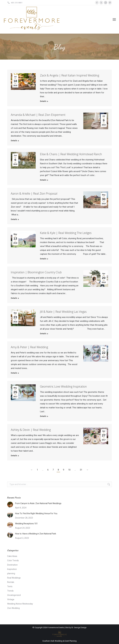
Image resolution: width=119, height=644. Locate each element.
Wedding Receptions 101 (26, 524)
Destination (12, 565)
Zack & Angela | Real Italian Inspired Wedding (70, 75)
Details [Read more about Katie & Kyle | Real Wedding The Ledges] (43, 259)
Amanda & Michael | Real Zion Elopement (38, 115)
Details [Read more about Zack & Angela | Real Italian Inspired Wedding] (43, 101)
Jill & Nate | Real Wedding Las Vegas (63, 312)
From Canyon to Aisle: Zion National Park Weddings (38, 503)
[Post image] (10, 505)
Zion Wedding (13, 608)
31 (81, 470)
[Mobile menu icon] (114, 19)
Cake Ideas (12, 556)
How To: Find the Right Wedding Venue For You (36, 513)
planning (11, 573)
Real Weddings (14, 578)
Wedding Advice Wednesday (20, 604)
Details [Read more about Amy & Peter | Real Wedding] (14, 373)
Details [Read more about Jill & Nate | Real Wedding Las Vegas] (43, 334)
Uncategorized (14, 595)
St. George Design (79, 627)
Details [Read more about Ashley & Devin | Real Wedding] (14, 456)
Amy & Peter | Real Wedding (29, 347)
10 (69, 470)
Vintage (11, 599)
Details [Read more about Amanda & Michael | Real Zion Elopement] (14, 141)
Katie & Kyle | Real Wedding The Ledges (66, 233)
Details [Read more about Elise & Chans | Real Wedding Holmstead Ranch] (43, 180)
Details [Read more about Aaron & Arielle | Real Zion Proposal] (14, 219)
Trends (10, 591)
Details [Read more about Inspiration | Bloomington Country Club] (14, 298)
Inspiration (12, 569)
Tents (10, 586)
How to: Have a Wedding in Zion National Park (36, 534)
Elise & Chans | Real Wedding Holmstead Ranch (71, 154)
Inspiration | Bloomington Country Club (36, 272)
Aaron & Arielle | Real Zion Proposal (34, 193)
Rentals (11, 582)
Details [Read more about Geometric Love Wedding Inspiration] (43, 416)
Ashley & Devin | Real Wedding (31, 430)
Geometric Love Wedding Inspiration (63, 386)
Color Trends (13, 560)
